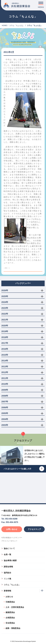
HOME (4, 25)
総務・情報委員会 (13, 628)
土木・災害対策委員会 (15, 607)
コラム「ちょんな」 (17, 25)
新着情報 (7, 591)
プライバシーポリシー (9, 541)
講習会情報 (8, 567)
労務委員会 (10, 602)
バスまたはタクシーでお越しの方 (17, 469)
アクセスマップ (34, 529)
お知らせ (9, 597)
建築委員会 (10, 612)
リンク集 (7, 579)
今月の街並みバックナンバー (12, 538)
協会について (9, 548)
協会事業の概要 (10, 560)
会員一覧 (7, 554)
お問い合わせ (12, 529)
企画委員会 (10, 618)
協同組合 (7, 573)
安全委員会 (10, 623)
